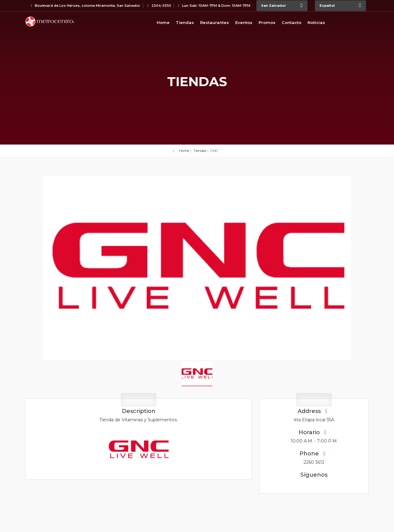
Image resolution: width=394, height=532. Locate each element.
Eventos (244, 22)
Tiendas (185, 22)
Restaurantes (215, 22)
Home (163, 22)
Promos (267, 22)
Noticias (316, 22)
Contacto (291, 22)
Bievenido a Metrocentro (50, 22)
